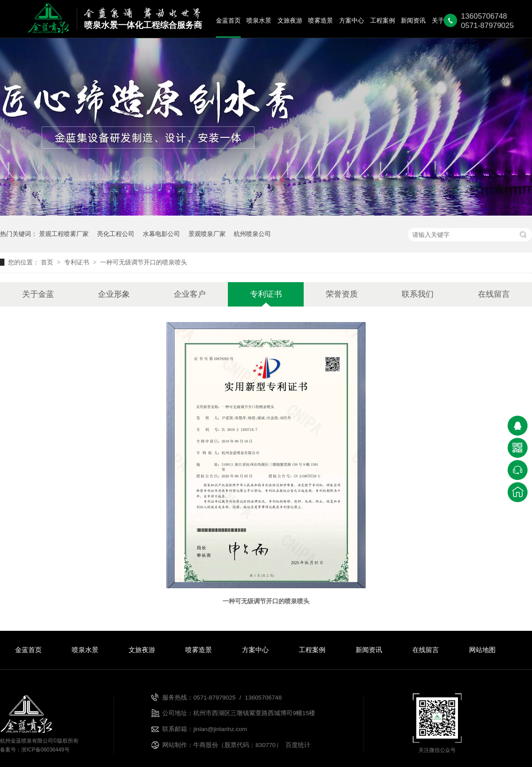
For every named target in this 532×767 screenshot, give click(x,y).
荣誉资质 (342, 294)
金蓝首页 (228, 21)
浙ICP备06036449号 (45, 750)
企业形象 (114, 294)
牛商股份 (206, 745)
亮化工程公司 (116, 234)
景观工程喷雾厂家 (64, 234)
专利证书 (78, 262)
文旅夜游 (290, 21)
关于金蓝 (38, 294)
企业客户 (190, 294)
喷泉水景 (259, 21)
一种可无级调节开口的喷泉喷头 (144, 262)
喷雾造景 (321, 21)
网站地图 (482, 650)
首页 (48, 262)
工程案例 (383, 21)
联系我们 (418, 294)
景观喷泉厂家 (207, 234)
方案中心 (352, 21)
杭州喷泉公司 (252, 234)
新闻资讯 (413, 21)
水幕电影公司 (161, 234)
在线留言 (494, 294)
